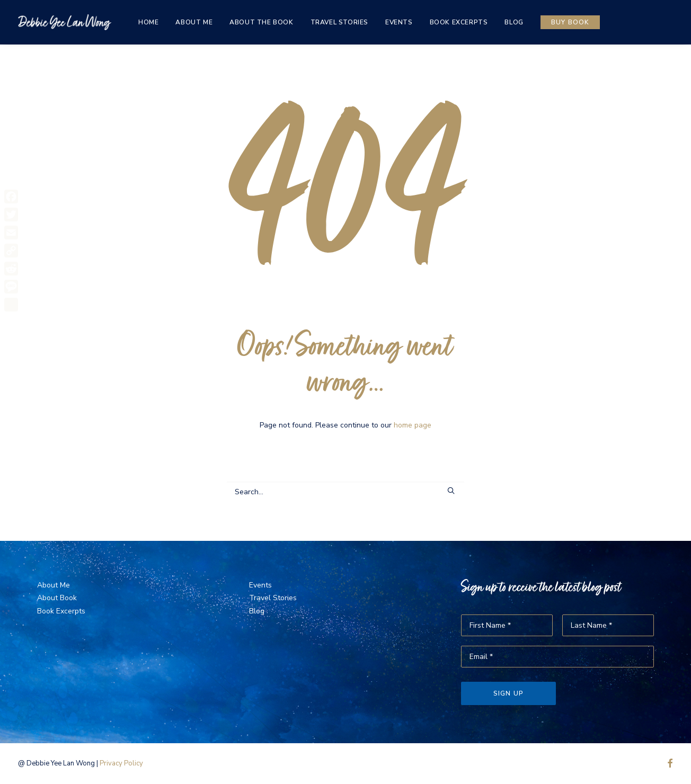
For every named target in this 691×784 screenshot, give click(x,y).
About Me (194, 22)
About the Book (261, 22)
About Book (57, 598)
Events (399, 22)
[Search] (345, 492)
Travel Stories (339, 22)
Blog (514, 22)
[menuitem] (148, 22)
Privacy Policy (121, 763)
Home (148, 22)
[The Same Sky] (65, 22)
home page (413, 425)
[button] (451, 491)
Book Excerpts (459, 22)
